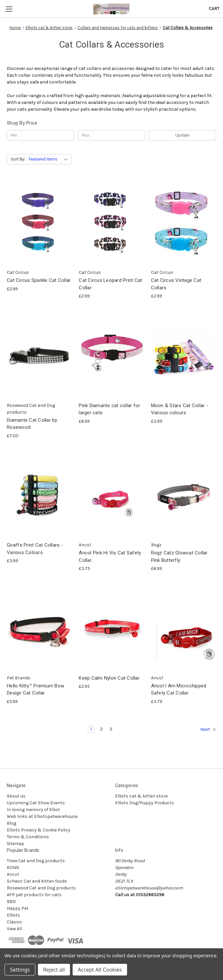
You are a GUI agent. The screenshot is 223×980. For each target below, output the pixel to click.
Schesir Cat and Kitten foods (37, 881)
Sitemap (16, 844)
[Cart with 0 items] (214, 9)
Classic (15, 922)
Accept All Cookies (100, 970)
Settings (20, 970)
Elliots (13, 915)
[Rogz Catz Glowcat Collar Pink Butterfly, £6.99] (184, 495)
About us (16, 796)
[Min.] (41, 135)
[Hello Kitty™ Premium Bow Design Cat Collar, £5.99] (39, 628)
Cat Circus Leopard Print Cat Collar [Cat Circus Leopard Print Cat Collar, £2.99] (110, 284)
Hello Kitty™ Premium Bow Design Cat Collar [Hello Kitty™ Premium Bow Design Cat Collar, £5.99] (35, 690)
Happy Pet (18, 908)
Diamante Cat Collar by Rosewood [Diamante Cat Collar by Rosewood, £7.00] (32, 424)
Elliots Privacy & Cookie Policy (39, 830)
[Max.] (111, 135)
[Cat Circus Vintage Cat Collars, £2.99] (184, 223)
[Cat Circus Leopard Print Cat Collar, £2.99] (111, 223)
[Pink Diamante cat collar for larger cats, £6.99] (111, 356)
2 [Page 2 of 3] (101, 729)
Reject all (54, 970)
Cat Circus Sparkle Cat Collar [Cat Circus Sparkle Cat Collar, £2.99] (39, 280)
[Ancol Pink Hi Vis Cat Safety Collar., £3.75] (111, 495)
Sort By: (18, 159)
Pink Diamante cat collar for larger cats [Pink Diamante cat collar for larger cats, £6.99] (109, 409)
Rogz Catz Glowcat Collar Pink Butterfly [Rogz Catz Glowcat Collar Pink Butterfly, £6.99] (179, 557)
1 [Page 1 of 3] (91, 729)
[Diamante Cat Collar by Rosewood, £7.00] (39, 356)
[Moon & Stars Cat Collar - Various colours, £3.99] (184, 356)
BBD (11, 902)
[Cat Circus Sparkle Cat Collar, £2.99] (39, 223)
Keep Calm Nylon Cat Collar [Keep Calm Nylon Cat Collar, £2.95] (109, 678)
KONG (13, 868)
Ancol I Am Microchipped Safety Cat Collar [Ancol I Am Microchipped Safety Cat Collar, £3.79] (179, 690)
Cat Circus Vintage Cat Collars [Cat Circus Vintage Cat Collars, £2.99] (176, 284)
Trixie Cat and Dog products (36, 861)
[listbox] (49, 159)
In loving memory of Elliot (33, 810)
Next (208, 729)
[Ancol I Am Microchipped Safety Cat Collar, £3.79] (184, 628)
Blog (12, 823)
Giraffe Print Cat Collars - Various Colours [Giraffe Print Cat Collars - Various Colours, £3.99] (35, 549)
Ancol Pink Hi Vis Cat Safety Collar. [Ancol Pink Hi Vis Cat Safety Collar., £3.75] (110, 557)
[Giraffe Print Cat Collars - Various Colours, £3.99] (39, 495)
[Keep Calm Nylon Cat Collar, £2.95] (111, 628)
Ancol (13, 874)
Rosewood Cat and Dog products (41, 888)
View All (14, 929)
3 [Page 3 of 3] (111, 729)
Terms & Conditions (28, 837)
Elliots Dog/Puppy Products (145, 803)
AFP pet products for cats (34, 895)
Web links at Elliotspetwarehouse (42, 816)
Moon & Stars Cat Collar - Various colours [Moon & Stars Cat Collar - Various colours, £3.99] (180, 409)
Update (182, 135)
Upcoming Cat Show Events (36, 803)
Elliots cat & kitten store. (142, 796)
